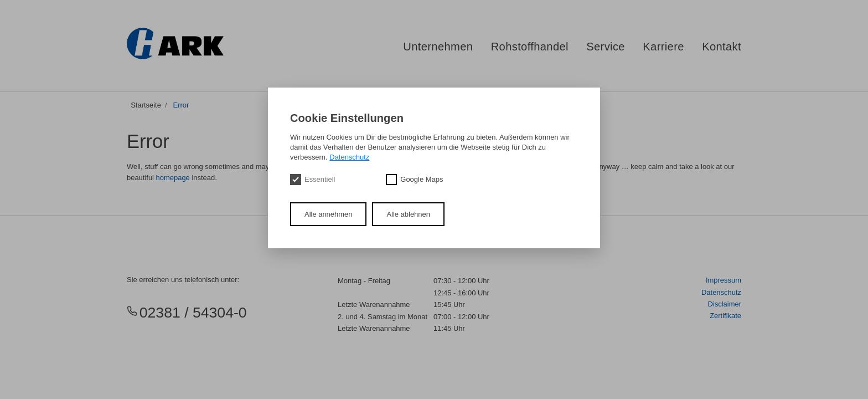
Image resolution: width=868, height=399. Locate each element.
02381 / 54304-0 (187, 313)
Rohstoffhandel (530, 47)
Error (181, 105)
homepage (173, 178)
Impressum (724, 280)
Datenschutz (721, 292)
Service (606, 47)
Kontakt (722, 47)
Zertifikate (725, 316)
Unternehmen (438, 47)
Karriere (663, 47)
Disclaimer (725, 304)
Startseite (146, 105)
